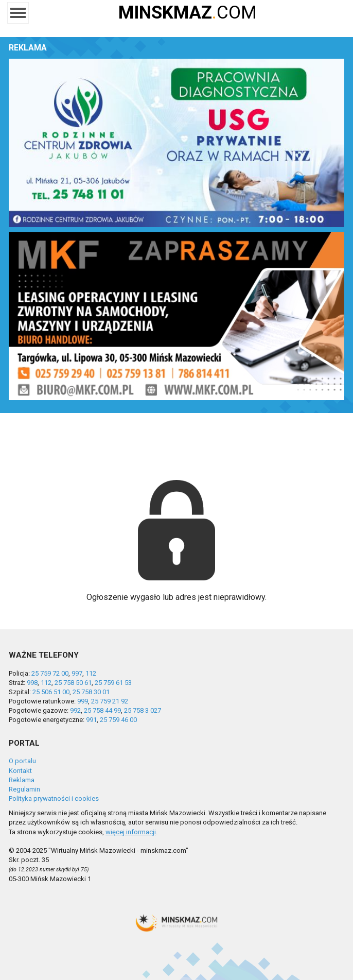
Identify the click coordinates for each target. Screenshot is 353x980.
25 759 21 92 (110, 701)
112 (91, 673)
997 (77, 673)
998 (32, 683)
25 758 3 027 (143, 710)
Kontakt (20, 771)
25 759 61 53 (113, 683)
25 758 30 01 (91, 692)
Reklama (22, 780)
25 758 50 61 (73, 683)
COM (188, 13)
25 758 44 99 (102, 710)
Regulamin (24, 789)
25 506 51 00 (51, 692)
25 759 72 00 (50, 673)
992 (75, 710)
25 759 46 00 (118, 720)
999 (83, 701)
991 (91, 720)
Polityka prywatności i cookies (54, 798)
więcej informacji (131, 832)
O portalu (22, 761)
